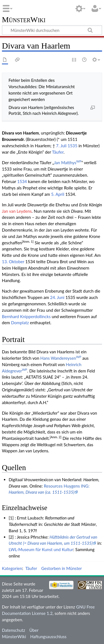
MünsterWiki (24, 20)
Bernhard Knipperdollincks (26, 316)
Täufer (58, 152)
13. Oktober (13, 262)
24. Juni (57, 297)
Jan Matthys (68, 163)
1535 (73, 146)
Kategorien (12, 568)
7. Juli (61, 146)
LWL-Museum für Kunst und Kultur (41, 549)
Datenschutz (14, 630)
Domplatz (20, 323)
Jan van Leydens (17, 211)
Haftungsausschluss (48, 637)
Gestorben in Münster (62, 568)
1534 (22, 181)
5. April (58, 194)
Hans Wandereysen (61, 358)
